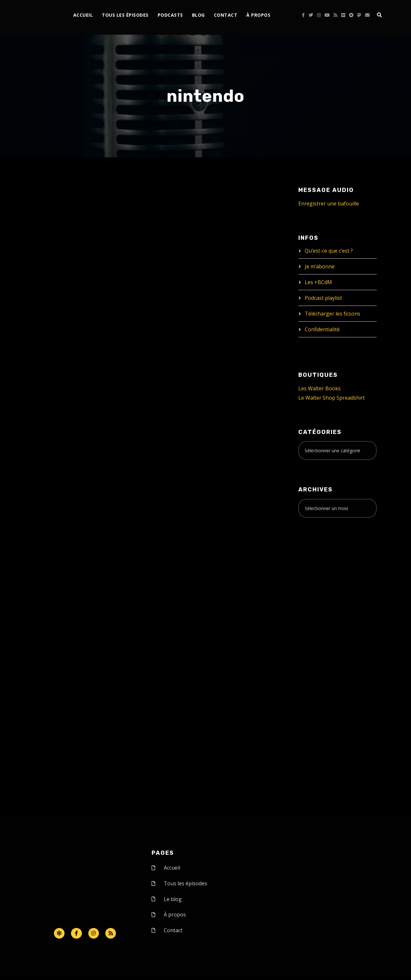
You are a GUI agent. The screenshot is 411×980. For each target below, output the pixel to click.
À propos (258, 15)
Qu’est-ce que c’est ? (329, 251)
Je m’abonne (320, 266)
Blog (198, 15)
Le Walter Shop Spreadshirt (332, 398)
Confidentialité (322, 329)
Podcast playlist (323, 298)
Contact (226, 15)
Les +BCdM (318, 282)
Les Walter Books (319, 388)
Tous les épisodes (125, 15)
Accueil (83, 15)
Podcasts (170, 15)
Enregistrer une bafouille (329, 204)
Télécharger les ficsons (332, 314)
